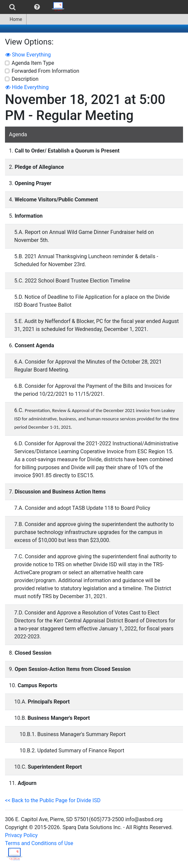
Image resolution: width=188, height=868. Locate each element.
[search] (12, 7)
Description (25, 79)
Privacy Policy (21, 835)
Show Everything (28, 55)
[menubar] (34, 7)
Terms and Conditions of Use (39, 843)
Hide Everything (27, 87)
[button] (37, 7)
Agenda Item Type (33, 63)
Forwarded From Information (45, 71)
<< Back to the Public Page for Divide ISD (53, 800)
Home (13, 19)
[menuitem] (12, 7)
